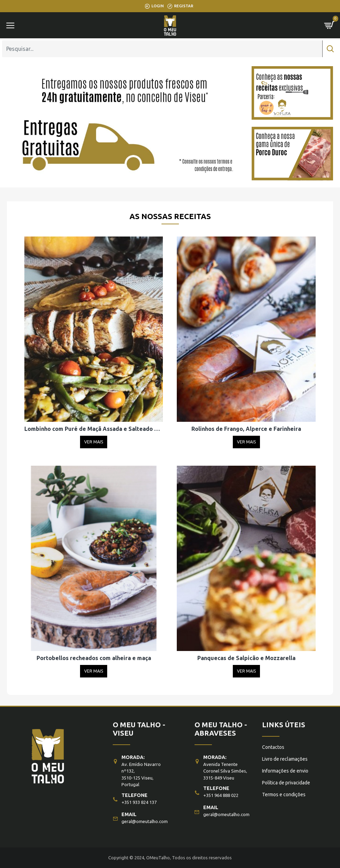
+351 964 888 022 (221, 795)
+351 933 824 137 (139, 802)
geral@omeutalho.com (145, 821)
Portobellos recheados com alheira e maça (94, 658)
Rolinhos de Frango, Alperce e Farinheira (246, 429)
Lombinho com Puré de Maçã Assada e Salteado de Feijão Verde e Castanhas (94, 429)
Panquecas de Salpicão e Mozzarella (246, 658)
